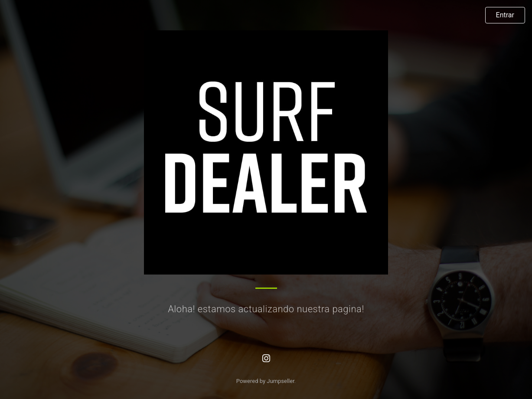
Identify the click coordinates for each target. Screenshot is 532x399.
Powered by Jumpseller (265, 381)
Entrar (505, 15)
